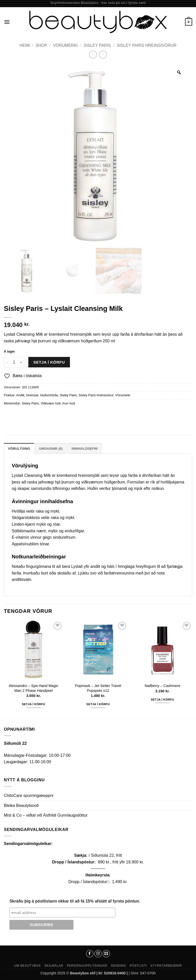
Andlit (20, 395)
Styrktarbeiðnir (166, 966)
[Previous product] (103, 55)
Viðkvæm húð (51, 403)
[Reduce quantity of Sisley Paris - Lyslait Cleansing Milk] (7, 362)
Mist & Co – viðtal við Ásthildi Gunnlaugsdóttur (46, 815)
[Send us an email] (106, 954)
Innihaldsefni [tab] (85, 449)
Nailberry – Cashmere (163, 686)
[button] (7, 22)
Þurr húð (69, 403)
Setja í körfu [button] (33, 704)
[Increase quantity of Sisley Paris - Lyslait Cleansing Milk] (21, 362)
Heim (24, 45)
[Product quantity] (14, 362)
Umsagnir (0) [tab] (51, 449)
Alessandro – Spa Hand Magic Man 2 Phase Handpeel (33, 688)
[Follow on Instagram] (98, 954)
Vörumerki (65, 45)
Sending (118, 966)
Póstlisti (138, 966)
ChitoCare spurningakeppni (29, 796)
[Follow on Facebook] (90, 954)
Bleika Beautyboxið (21, 806)
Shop (41, 45)
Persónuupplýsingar (87, 966)
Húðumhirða (49, 395)
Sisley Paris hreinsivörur (146, 45)
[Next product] (93, 55)
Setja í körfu (49, 362)
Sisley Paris (97, 45)
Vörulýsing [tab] (19, 449)
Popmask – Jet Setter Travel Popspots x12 (98, 688)
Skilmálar (54, 966)
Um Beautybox (27, 966)
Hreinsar (32, 395)
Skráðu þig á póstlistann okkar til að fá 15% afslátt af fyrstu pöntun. (75, 901)
